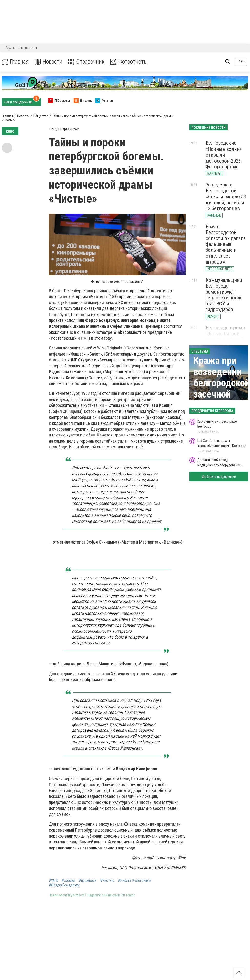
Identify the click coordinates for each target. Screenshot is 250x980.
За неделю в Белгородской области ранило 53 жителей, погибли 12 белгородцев (226, 197)
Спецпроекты (28, 48)
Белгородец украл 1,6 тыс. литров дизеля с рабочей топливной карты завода (225, 340)
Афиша (11, 48)
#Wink (53, 881)
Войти (242, 61)
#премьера (88, 881)
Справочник (86, 62)
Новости (48, 62)
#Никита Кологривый (135, 881)
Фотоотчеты (129, 62)
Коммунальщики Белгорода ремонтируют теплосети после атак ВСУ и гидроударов (224, 295)
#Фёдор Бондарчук (64, 885)
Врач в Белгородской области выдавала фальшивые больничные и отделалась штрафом (226, 244)
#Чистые (107, 881)
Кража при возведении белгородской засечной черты (222, 383)
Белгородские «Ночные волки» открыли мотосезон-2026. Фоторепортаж (224, 155)
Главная (15, 62)
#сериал (68, 881)
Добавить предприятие (219, 477)
